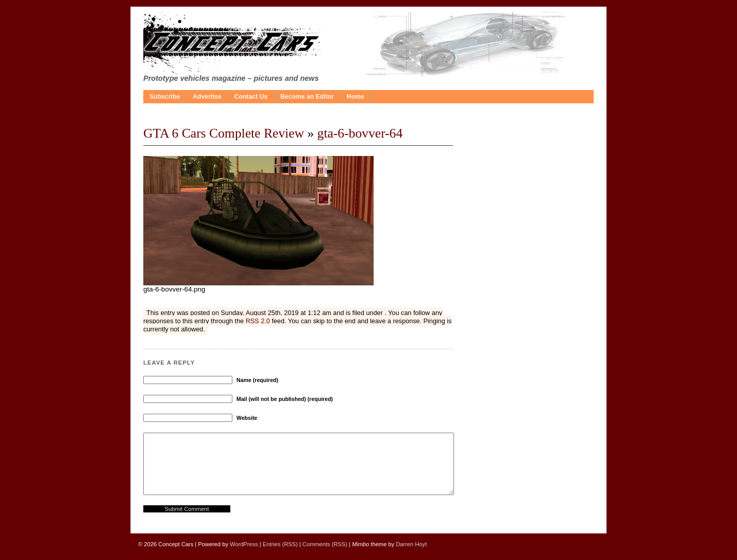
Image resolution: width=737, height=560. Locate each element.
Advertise (207, 97)
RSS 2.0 (258, 321)
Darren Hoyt (411, 544)
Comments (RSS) (325, 544)
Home (355, 97)
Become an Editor (307, 97)
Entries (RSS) (280, 544)
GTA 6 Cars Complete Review (224, 133)
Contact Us (251, 97)
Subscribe (165, 97)
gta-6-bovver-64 (360, 133)
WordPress (244, 544)
